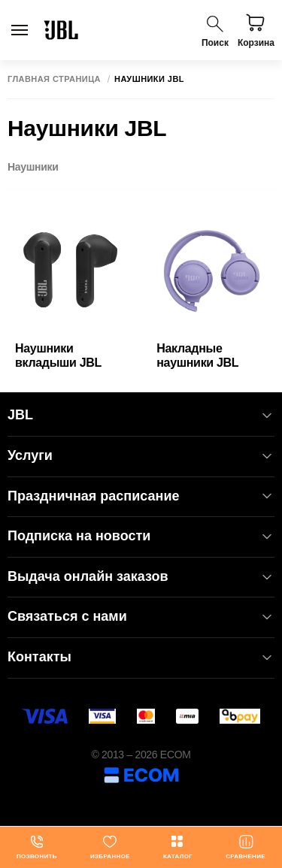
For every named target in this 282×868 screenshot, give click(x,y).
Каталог (178, 847)
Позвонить (37, 847)
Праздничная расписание (141, 496)
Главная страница (54, 79)
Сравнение (246, 847)
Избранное (110, 847)
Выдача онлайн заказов (141, 577)
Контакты (141, 657)
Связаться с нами (141, 617)
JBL (141, 415)
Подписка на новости (141, 536)
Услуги (141, 456)
